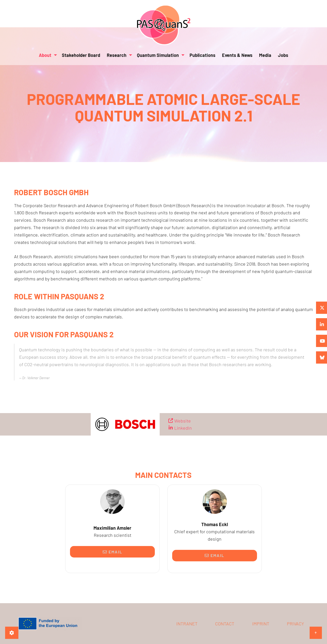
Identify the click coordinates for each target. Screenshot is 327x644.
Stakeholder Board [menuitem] (81, 55)
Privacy (295, 624)
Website (183, 421)
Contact (225, 624)
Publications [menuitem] (202, 55)
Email (113, 552)
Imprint (261, 624)
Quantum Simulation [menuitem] (158, 55)
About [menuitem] (45, 55)
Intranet (187, 624)
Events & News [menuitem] (237, 55)
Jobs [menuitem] (283, 55)
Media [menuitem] (265, 55)
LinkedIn (183, 428)
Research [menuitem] (117, 55)
